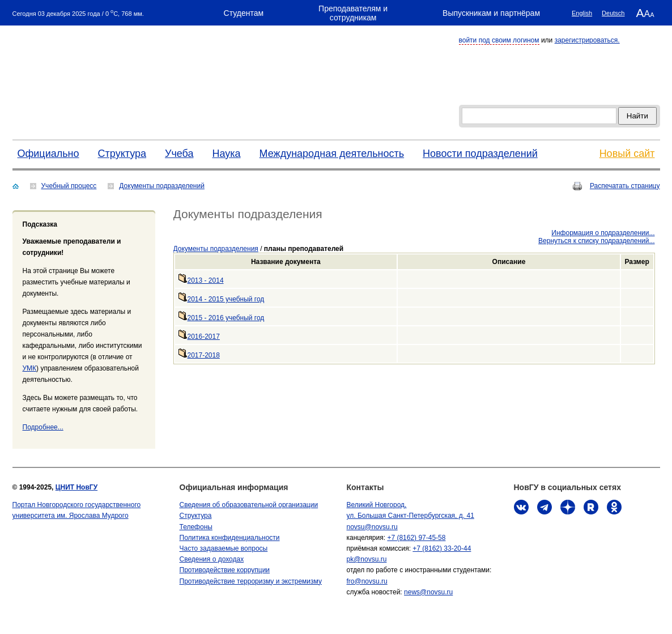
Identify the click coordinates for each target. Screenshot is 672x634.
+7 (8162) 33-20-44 (442, 548)
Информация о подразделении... (603, 233)
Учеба (179, 154)
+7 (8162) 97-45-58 (416, 538)
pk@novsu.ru (367, 559)
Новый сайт (627, 154)
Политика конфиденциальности (230, 538)
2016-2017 (199, 337)
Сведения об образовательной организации (249, 505)
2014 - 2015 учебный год (222, 299)
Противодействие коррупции (225, 570)
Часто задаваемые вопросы (224, 548)
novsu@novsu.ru (372, 527)
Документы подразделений (162, 186)
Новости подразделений (480, 154)
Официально (48, 154)
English (582, 13)
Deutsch (613, 13)
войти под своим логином (499, 40)
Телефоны (196, 527)
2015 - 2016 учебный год (222, 318)
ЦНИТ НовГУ (76, 487)
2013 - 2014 (201, 280)
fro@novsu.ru (367, 581)
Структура (122, 154)
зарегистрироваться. (587, 40)
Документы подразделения (216, 249)
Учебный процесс (69, 186)
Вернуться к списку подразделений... (596, 241)
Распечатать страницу (625, 186)
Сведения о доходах (212, 559)
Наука (227, 154)
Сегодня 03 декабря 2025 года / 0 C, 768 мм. (78, 13)
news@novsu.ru (428, 592)
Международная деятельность (332, 154)
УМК (30, 368)
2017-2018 (199, 355)
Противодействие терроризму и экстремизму (251, 581)
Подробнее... (43, 427)
